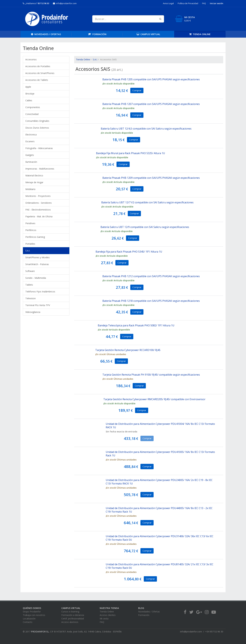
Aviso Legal (168, 3)
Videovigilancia (33, 312)
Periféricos (31, 230)
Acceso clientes (108, 615)
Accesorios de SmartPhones (40, 73)
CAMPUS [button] (148, 34)
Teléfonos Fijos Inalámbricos (40, 292)
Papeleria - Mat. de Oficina (39, 216)
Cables (29, 100)
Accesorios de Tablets (37, 80)
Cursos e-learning (70, 612)
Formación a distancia (73, 615)
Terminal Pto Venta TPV (38, 305)
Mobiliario (30, 189)
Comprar (137, 90)
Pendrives (30, 223)
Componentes (33, 107)
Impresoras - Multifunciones (40, 169)
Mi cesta (104, 619)
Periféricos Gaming (35, 237)
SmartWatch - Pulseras (37, 264)
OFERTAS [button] (46, 34)
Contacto (28, 622)
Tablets (29, 285)
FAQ (204, 3)
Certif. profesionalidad (73, 619)
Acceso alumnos (70, 622)
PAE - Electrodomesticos (38, 210)
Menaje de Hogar (34, 182)
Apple (28, 87)
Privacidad (188, 3)
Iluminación (31, 162)
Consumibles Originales (37, 121)
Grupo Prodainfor (32, 612)
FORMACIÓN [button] (97, 34)
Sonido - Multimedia (36, 278)
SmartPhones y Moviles (37, 257)
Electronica (31, 135)
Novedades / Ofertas (149, 612)
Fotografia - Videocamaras (39, 148)
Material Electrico (34, 175)
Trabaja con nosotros (34, 615)
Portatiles (30, 244)
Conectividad (32, 114)
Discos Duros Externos (37, 128)
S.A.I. (28, 251)
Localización (29, 619)
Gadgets (30, 155)
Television (31, 298)
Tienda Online (83, 59)
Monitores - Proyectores (38, 196)
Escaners (30, 141)
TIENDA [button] (200, 34)
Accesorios (31, 59)
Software (30, 271)
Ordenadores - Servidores (39, 203)
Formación (144, 615)
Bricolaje (30, 94)
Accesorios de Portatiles (38, 66)
